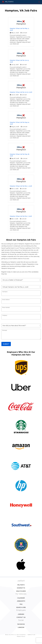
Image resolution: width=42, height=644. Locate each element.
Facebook (21, 624)
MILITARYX (8, 2)
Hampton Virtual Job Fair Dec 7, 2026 (21, 216)
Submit (6, 344)
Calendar (21, 598)
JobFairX (21, 614)
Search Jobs (21, 607)
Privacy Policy (21, 636)
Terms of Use (31, 635)
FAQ (21, 604)
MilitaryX (21, 585)
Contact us (21, 617)
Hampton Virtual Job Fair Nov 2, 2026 (21, 186)
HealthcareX (21, 591)
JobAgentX (21, 601)
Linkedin (21, 627)
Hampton (21, 23)
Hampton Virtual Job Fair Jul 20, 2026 (21, 92)
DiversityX (21, 588)
